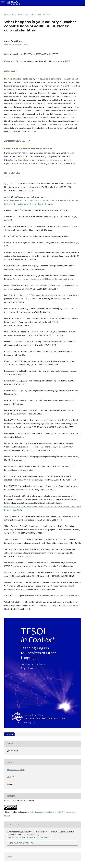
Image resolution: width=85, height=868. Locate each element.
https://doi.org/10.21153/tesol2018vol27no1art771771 (34, 54)
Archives (17, 14)
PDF (10, 734)
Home (7, 14)
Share (9, 857)
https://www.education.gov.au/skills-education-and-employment (46, 279)
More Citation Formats (21, 843)
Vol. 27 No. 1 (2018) (32, 14)
